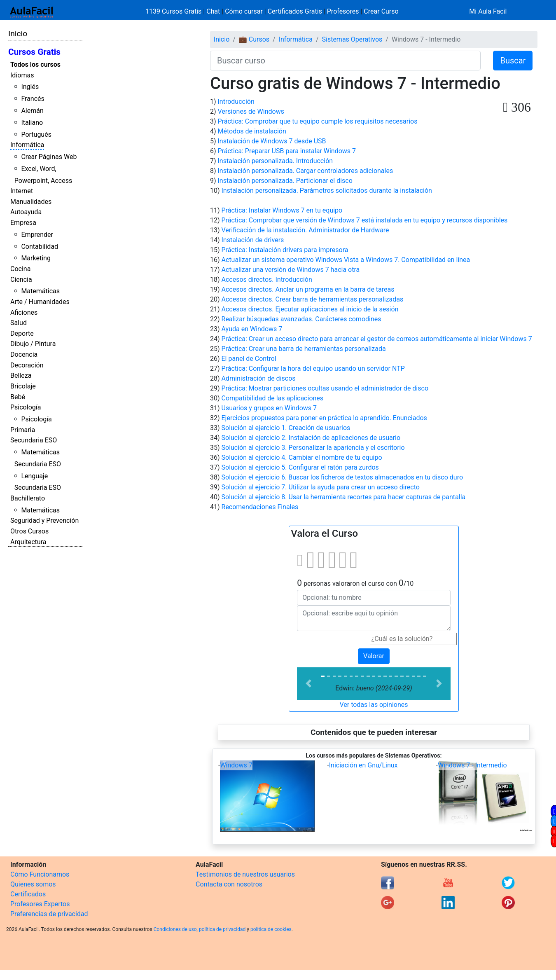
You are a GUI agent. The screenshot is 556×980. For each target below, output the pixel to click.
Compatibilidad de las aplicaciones (273, 398)
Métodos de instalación (252, 131)
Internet (22, 191)
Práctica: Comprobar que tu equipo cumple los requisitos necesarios (318, 121)
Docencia (24, 354)
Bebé (18, 397)
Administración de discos (259, 378)
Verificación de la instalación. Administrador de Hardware (305, 230)
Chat (213, 11)
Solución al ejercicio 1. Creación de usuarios (286, 428)
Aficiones (24, 312)
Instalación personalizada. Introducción (276, 161)
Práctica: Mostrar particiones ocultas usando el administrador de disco (325, 388)
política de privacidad (222, 929)
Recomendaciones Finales (260, 507)
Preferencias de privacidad (49, 914)
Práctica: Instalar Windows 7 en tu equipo (282, 210)
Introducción (236, 102)
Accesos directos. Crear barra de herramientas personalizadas (313, 299)
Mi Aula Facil (488, 11)
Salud (19, 323)
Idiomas (22, 75)
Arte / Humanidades (40, 302)
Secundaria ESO (34, 440)
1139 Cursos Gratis (174, 11)
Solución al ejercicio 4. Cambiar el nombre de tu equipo (302, 457)
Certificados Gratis (295, 11)
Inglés (30, 87)
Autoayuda (26, 212)
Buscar (513, 61)
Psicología (26, 407)
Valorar (374, 656)
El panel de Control (249, 359)
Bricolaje (23, 386)
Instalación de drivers (253, 240)
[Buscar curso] (345, 61)
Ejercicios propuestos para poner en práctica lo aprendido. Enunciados (324, 418)
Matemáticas (40, 291)
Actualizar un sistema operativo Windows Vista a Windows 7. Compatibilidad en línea (346, 260)
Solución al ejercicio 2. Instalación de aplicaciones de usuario (311, 438)
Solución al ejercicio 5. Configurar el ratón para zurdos (300, 467)
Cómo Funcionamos (40, 874)
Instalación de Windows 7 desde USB (272, 141)
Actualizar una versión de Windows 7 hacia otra (291, 270)
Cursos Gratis (34, 52)
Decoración (27, 365)
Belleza (21, 375)
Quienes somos (33, 884)
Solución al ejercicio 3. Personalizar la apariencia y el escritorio (313, 448)
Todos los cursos (35, 64)
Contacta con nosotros (229, 884)
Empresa (23, 223)
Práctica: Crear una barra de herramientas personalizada (304, 349)
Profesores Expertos (40, 904)
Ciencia (21, 279)
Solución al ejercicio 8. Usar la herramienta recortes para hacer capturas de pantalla (344, 497)
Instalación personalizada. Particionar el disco (285, 181)
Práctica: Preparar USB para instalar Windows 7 (287, 151)
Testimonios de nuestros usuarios (245, 874)
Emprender (37, 235)
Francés (33, 99)
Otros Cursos (29, 531)
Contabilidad (40, 247)
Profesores (343, 11)
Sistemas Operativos (352, 39)
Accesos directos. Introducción (267, 279)
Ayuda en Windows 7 (252, 329)
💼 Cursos (254, 39)
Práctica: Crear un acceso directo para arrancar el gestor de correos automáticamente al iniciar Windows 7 (377, 339)
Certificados (28, 894)
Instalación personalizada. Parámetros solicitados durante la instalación (327, 191)
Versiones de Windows (251, 111)
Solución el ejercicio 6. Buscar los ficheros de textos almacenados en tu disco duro (342, 477)
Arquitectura (28, 542)
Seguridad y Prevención (44, 520)
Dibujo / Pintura (33, 344)
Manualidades (31, 202)
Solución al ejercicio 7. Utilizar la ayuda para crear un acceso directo (321, 487)
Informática (27, 145)
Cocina (20, 269)
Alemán (32, 111)
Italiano (32, 123)
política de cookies (271, 929)
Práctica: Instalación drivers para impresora (285, 250)
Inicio (18, 34)
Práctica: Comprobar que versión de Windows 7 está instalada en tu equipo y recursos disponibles (365, 220)
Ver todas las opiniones (374, 705)
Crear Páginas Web (49, 157)
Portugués (36, 134)
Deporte (22, 333)
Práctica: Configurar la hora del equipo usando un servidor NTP (313, 368)
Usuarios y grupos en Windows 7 (269, 408)
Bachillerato (28, 498)
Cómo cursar (244, 11)
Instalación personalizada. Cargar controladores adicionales (306, 171)
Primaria (23, 430)
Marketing (36, 258)
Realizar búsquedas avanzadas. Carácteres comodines (301, 319)
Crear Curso (381, 11)
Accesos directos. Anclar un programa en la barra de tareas (308, 289)
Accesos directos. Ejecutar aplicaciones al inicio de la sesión (310, 309)
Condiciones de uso (175, 929)
